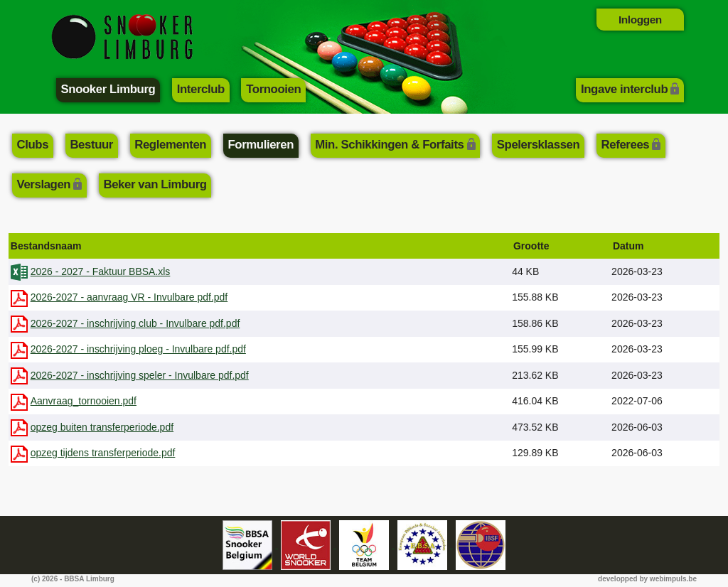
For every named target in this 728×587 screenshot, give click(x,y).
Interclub (201, 89)
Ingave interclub (624, 89)
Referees (626, 145)
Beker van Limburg (155, 184)
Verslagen (44, 184)
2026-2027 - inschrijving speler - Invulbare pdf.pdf (140, 375)
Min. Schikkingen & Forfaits (389, 145)
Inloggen (640, 20)
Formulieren (261, 145)
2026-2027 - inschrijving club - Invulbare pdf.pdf (135, 323)
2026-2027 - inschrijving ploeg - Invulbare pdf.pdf (139, 349)
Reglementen (170, 145)
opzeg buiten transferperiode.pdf (102, 427)
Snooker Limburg (108, 89)
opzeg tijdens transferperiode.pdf (103, 453)
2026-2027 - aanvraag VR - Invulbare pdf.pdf (129, 297)
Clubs (33, 145)
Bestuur (91, 145)
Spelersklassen (539, 145)
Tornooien (273, 89)
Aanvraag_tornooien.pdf (83, 401)
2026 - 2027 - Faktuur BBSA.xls (101, 271)
